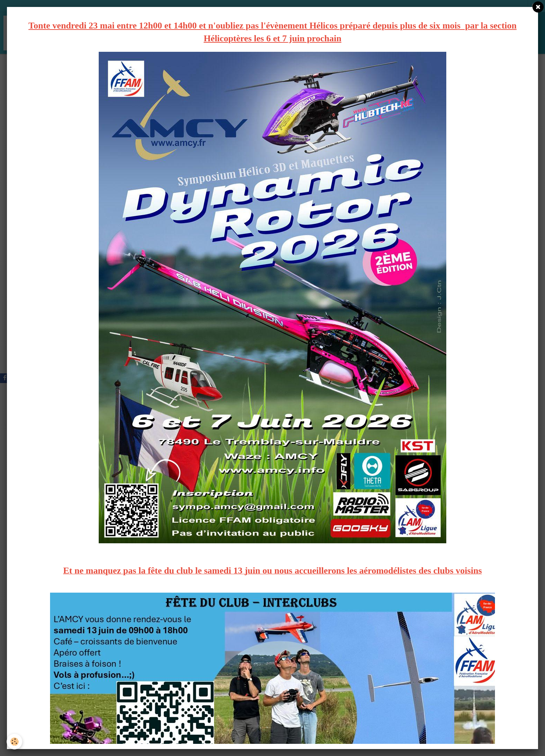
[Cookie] (15, 742)
